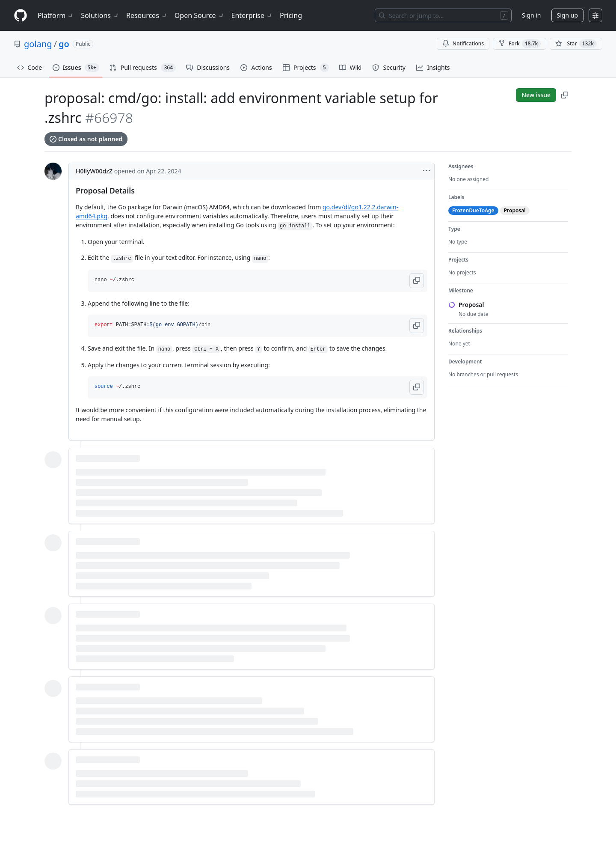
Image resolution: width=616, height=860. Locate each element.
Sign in (531, 15)
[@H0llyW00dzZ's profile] (53, 171)
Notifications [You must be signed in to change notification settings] (463, 43)
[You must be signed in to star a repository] (576, 44)
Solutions (100, 15)
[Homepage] (21, 16)
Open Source (200, 15)
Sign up (567, 15)
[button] (417, 281)
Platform (56, 15)
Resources (147, 15)
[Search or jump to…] (443, 15)
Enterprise (252, 15)
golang (38, 44)
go (64, 44)
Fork (520, 44)
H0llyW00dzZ (94, 171)
